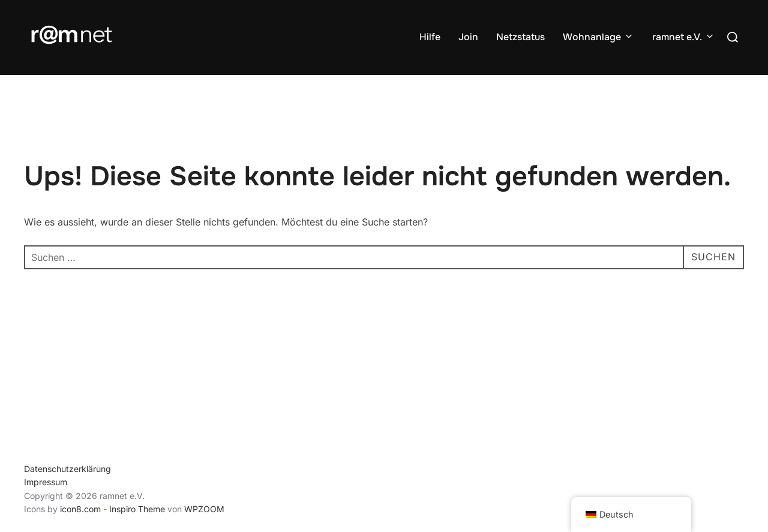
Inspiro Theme (137, 509)
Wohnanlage (598, 37)
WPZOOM (204, 509)
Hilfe (430, 37)
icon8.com (80, 509)
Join (468, 37)
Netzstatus (520, 37)
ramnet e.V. (684, 37)
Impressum (46, 482)
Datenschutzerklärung (67, 469)
